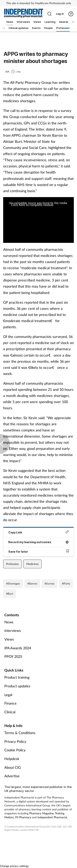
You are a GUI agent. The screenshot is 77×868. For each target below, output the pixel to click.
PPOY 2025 (13, 656)
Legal (8, 695)
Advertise (12, 776)
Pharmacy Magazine (41, 813)
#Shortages (13, 583)
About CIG (13, 767)
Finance (10, 703)
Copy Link (38, 532)
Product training (17, 677)
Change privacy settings (14, 866)
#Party (66, 583)
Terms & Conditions (20, 733)
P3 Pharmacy (23, 817)
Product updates (17, 686)
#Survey (49, 583)
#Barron (32, 583)
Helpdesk (12, 759)
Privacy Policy (15, 741)
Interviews (13, 630)
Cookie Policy (15, 750)
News (9, 622)
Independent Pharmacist (52, 817)
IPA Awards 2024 (18, 648)
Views (9, 639)
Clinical (10, 712)
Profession (12, 564)
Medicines (32, 564)
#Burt (10, 594)
